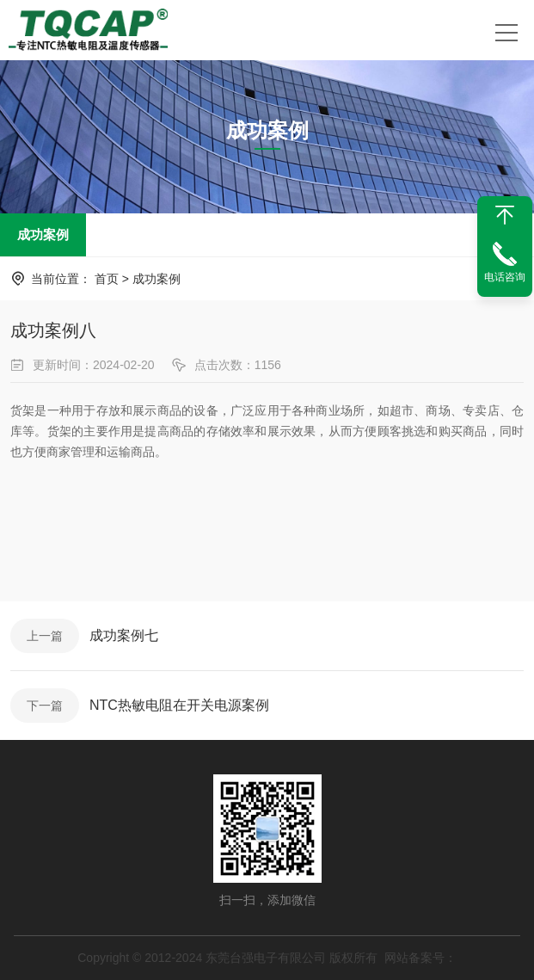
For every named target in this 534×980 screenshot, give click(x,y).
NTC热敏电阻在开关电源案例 (179, 705)
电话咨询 (505, 277)
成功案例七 (124, 635)
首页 (107, 279)
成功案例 (43, 234)
